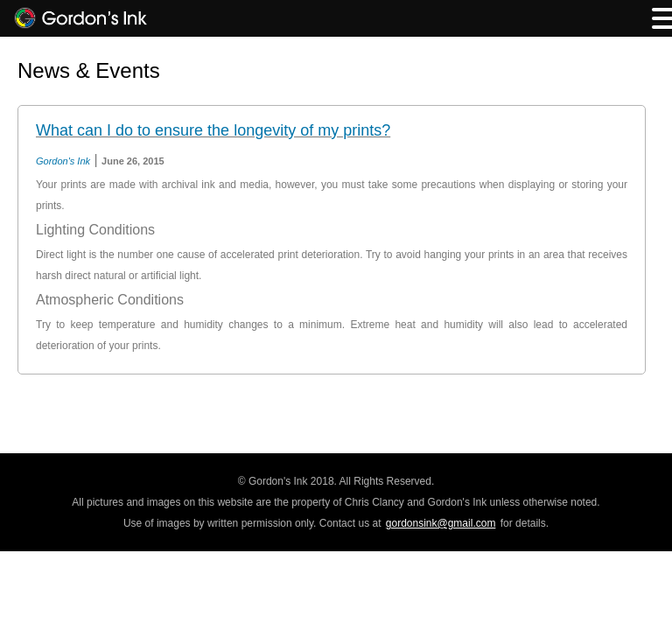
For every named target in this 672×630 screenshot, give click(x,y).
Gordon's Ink (63, 161)
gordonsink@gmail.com (441, 523)
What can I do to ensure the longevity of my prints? (213, 130)
